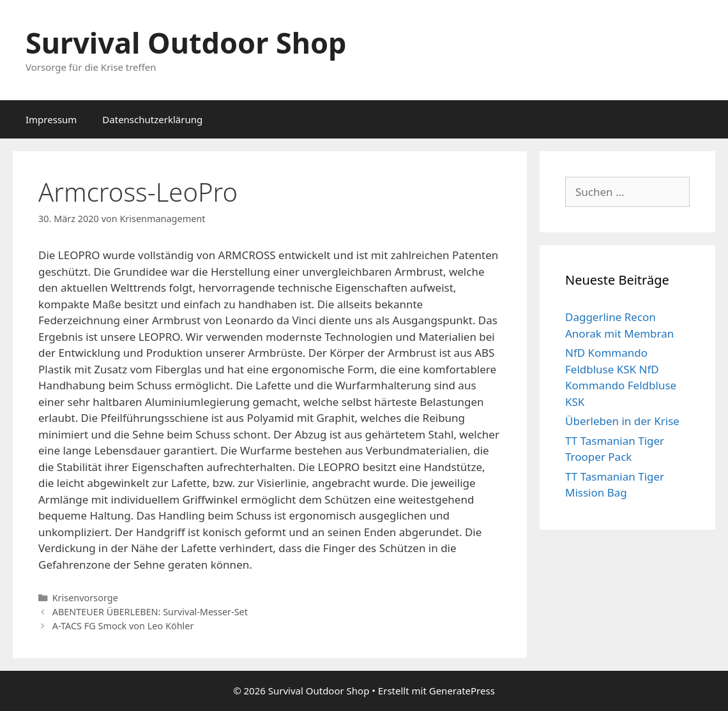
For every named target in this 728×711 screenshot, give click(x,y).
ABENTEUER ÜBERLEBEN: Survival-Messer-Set (150, 612)
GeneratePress (462, 691)
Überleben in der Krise (622, 421)
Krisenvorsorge (85, 598)
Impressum (51, 119)
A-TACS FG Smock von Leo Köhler (123, 626)
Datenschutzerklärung (152, 119)
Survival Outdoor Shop (186, 42)
